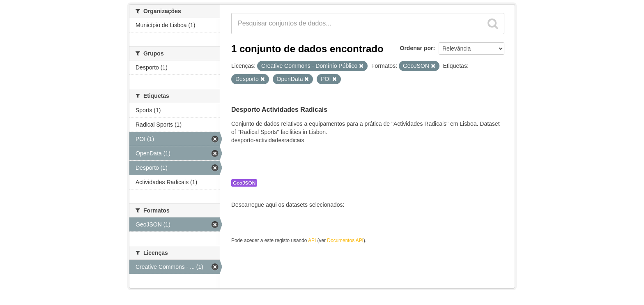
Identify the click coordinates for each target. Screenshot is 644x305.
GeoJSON (244, 183)
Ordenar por (417, 48)
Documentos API (345, 240)
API (312, 240)
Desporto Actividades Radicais (279, 110)
